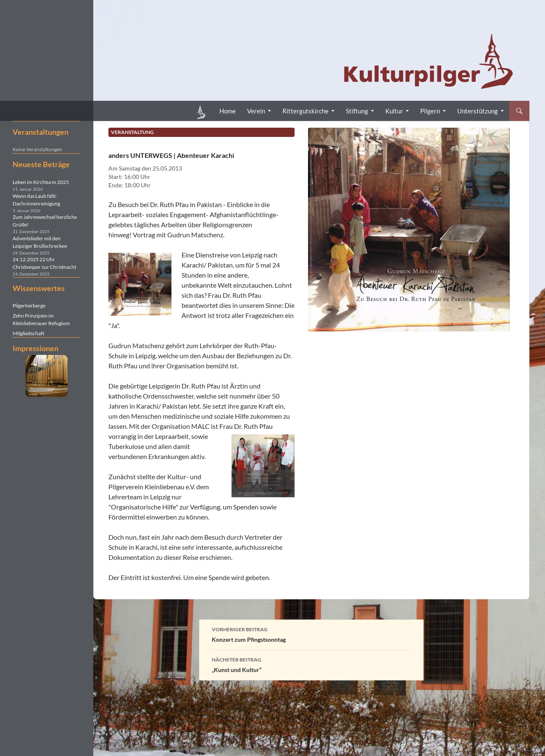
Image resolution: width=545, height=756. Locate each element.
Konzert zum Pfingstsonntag (311, 634)
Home (228, 111)
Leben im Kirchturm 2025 (41, 182)
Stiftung (357, 111)
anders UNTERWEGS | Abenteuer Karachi (171, 155)
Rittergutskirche (305, 111)
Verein (256, 111)
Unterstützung (478, 111)
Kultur (394, 111)
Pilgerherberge (29, 306)
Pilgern (430, 111)
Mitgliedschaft (28, 333)
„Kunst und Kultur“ (311, 664)
